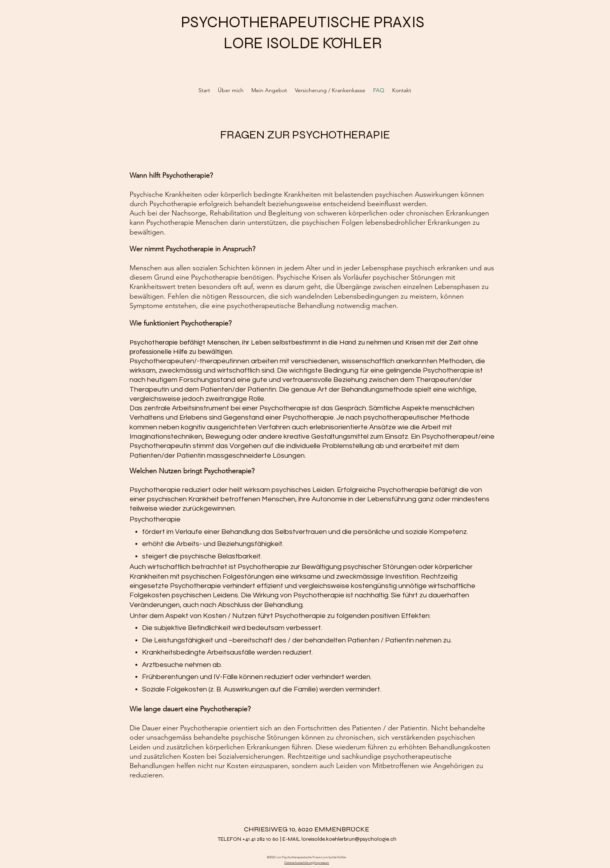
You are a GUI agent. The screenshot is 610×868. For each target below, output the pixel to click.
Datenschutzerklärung (299, 863)
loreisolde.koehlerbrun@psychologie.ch (349, 839)
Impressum (322, 863)
